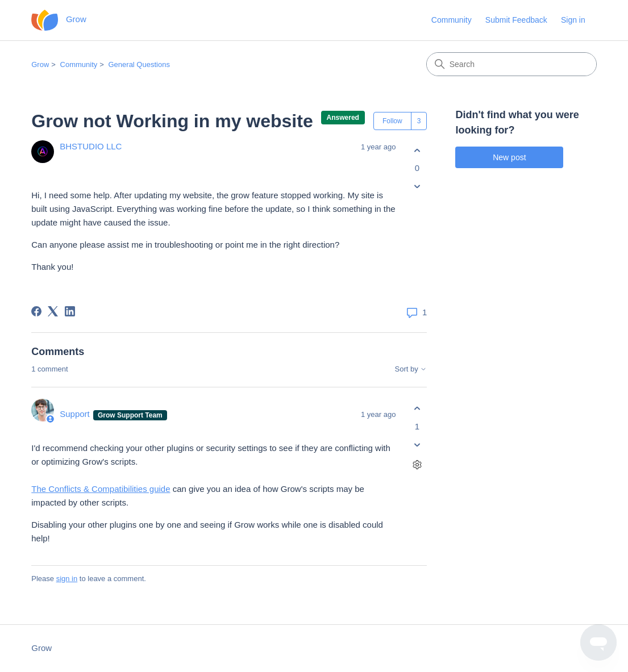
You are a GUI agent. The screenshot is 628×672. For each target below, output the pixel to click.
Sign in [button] (573, 20)
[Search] (511, 64)
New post (509, 157)
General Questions (139, 64)
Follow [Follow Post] (392, 121)
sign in (67, 579)
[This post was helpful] (417, 150)
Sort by (411, 369)
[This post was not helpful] (417, 187)
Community (452, 20)
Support (76, 414)
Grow (40, 64)
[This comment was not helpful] (417, 444)
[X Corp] (53, 311)
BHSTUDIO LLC (91, 146)
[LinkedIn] (70, 311)
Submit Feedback (516, 20)
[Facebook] (36, 311)
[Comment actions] (417, 464)
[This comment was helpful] (417, 409)
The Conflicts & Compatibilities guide (101, 489)
